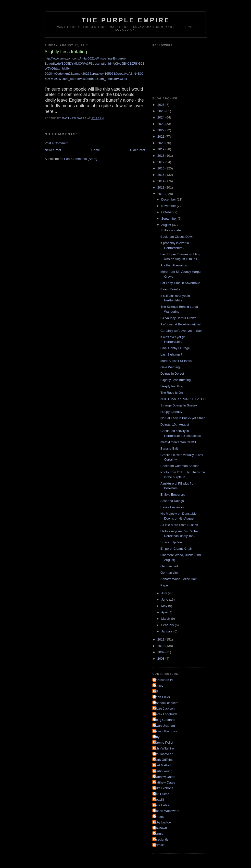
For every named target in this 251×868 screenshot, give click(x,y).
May (165, 606)
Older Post (138, 150)
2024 (161, 117)
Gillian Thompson (166, 731)
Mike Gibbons (163, 788)
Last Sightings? (171, 354)
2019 (161, 149)
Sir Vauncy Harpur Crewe (178, 318)
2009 (161, 652)
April (165, 612)
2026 (161, 105)
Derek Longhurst (165, 714)
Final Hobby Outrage (175, 348)
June (165, 600)
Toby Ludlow (163, 822)
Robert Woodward (167, 811)
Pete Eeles (161, 805)
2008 (161, 659)
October (167, 212)
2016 (161, 168)
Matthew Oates (164, 777)
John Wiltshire (164, 748)
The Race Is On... (173, 393)
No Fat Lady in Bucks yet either (182, 418)
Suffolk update (170, 230)
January (167, 631)
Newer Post (53, 150)
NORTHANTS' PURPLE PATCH (183, 399)
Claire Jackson (164, 708)
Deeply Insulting (172, 386)
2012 (161, 194)
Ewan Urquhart (164, 726)
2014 (161, 181)
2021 (161, 137)
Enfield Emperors (173, 494)
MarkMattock (163, 765)
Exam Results (170, 289)
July (165, 593)
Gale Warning (170, 367)
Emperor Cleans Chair (176, 549)
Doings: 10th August (175, 424)
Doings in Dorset (172, 374)
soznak (159, 845)
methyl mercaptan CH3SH (179, 442)
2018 (161, 156)
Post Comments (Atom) (81, 159)
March (166, 619)
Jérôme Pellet (163, 743)
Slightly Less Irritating (176, 380)
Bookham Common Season (180, 466)
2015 (161, 175)
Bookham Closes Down (177, 237)
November (169, 206)
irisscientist (162, 839)
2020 (161, 143)
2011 (161, 639)
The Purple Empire (126, 20)
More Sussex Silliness (176, 361)
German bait (169, 566)
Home (96, 150)
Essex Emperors (172, 507)
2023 (161, 124)
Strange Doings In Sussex (179, 405)
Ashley (158, 686)
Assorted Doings (172, 501)
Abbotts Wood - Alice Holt (178, 579)
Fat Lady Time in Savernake (180, 283)
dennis (158, 834)
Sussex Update (171, 542)
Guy (157, 737)
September (169, 219)
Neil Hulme (162, 794)
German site (169, 573)
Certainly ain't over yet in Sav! (181, 331)
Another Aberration (174, 265)
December (169, 199)
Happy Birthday (171, 412)
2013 (161, 187)
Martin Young (163, 771)
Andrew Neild (163, 680)
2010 (161, 646)
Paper (165, 585)
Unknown (160, 828)
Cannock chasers (166, 703)
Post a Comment (56, 143)
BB (156, 691)
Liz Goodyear (163, 754)
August (167, 225)
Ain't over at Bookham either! (181, 324)
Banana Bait (169, 448)
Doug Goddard (164, 720)
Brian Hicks (162, 697)
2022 (161, 130)
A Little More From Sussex (179, 525)
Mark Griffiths (163, 760)
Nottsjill (159, 800)
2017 (161, 162)
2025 (161, 111)
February (168, 625)
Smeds (159, 817)
